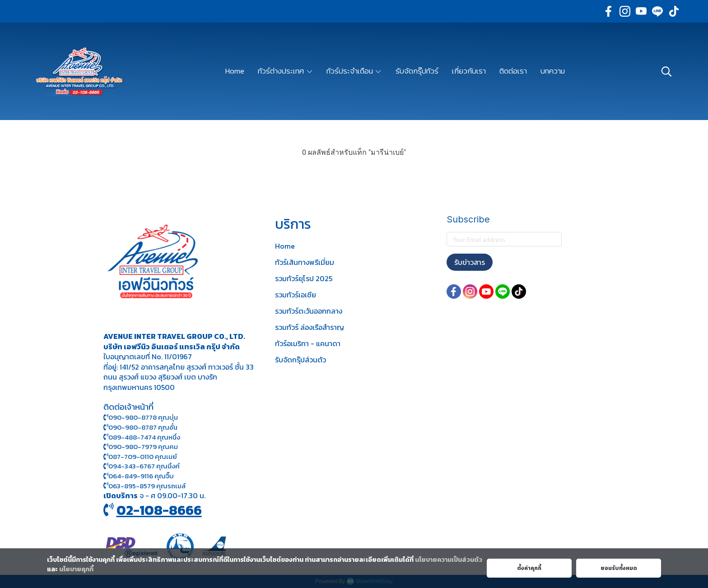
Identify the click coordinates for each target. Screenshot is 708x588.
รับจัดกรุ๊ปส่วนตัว (300, 360)
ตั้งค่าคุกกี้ (529, 568)
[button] (666, 71)
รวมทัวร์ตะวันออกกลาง (309, 311)
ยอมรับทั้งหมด (619, 568)
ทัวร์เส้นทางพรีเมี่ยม (305, 262)
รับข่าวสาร (470, 262)
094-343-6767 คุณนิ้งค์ (142, 466)
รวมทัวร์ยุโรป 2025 (304, 278)
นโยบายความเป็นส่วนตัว (449, 560)
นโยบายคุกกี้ (76, 569)
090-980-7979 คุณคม (143, 447)
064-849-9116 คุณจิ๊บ (139, 476)
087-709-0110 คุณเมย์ (143, 456)
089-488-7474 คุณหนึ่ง (142, 437)
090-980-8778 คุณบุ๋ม (141, 417)
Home (285, 246)
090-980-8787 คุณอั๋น (143, 427)
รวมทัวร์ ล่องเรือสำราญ (310, 327)
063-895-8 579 (132, 486)
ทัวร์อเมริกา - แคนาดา (308, 343)
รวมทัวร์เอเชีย (296, 295)
